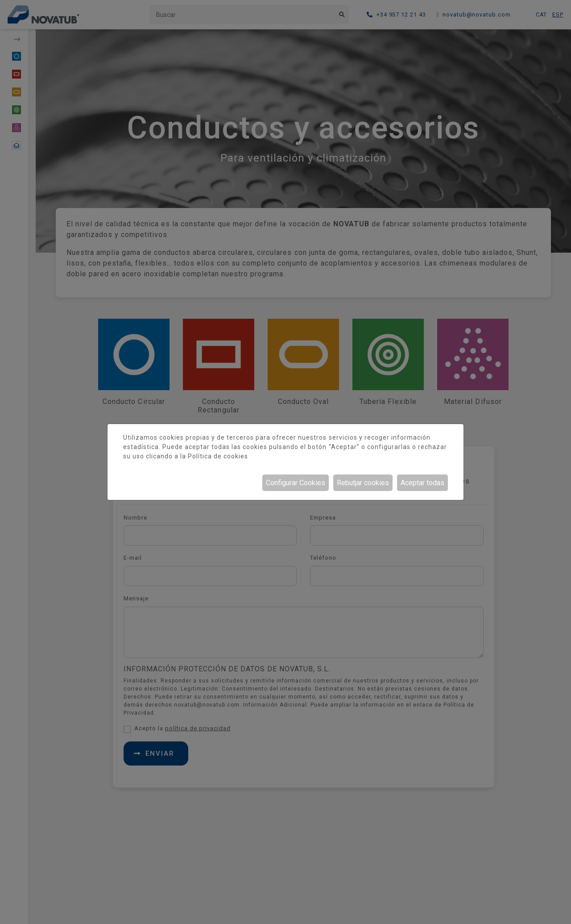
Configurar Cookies (296, 483)
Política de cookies (218, 456)
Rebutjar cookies (363, 483)
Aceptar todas (422, 483)
